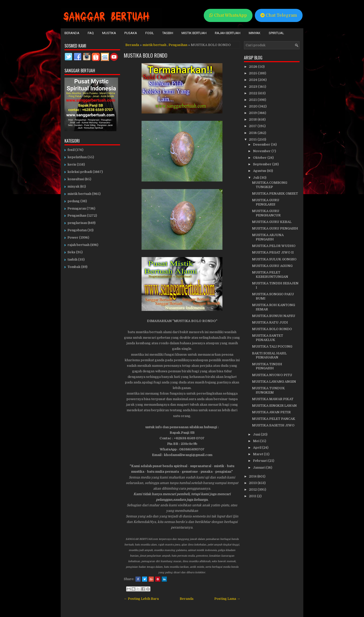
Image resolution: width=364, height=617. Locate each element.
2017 (253, 126)
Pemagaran (77, 208)
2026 (254, 67)
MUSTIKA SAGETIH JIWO (273, 425)
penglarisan (77, 223)
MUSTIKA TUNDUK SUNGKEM (268, 390)
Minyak (255, 33)
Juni (257, 434)
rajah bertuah (78, 245)
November (262, 151)
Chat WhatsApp (228, 15)
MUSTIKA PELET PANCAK (274, 419)
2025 (254, 73)
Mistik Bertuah (194, 33)
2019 (253, 113)
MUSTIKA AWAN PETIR (271, 412)
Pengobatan (77, 230)
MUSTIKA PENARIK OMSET (275, 193)
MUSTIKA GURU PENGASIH (275, 228)
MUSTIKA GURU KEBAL (272, 222)
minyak (73, 186)
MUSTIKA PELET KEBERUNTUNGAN (270, 275)
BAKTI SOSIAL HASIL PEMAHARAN (269, 355)
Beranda (72, 33)
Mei (257, 441)
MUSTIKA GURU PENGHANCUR (266, 213)
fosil (71, 150)
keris (72, 164)
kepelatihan (77, 157)
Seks (71, 252)
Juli (256, 178)
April (258, 448)
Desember (262, 144)
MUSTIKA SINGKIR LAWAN (274, 406)
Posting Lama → (227, 599)
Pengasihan (178, 45)
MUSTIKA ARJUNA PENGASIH (268, 237)
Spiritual (276, 33)
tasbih (72, 259)
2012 (253, 489)
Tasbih (168, 33)
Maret (258, 454)
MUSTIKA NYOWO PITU (272, 375)
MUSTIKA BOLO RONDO (146, 55)
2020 (254, 106)
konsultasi (76, 179)
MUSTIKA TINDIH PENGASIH (267, 366)
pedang (74, 201)
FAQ (91, 33)
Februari (261, 461)
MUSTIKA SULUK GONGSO (274, 259)
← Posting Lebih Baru (141, 599)
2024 (253, 80)
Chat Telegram (279, 15)
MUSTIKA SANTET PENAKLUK (268, 338)
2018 (253, 119)
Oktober (260, 158)
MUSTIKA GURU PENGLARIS (266, 202)
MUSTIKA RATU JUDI (270, 322)
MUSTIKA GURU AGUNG (272, 266)
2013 (253, 483)
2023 (254, 87)
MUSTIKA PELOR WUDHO (274, 246)
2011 (253, 496)
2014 (253, 476)
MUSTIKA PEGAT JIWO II (273, 252)
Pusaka (131, 33)
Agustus (260, 171)
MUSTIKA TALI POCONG (272, 346)
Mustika (109, 33)
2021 (253, 100)
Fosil (150, 33)
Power (73, 237)
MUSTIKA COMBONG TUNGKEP (270, 185)
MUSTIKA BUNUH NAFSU (274, 316)
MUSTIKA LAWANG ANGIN (274, 382)
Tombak (74, 267)
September (263, 164)
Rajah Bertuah (228, 33)
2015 (253, 139)
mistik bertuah (154, 45)
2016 (253, 133)
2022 (254, 93)
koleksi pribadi (80, 172)
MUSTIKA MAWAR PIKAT (273, 399)
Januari (260, 467)
